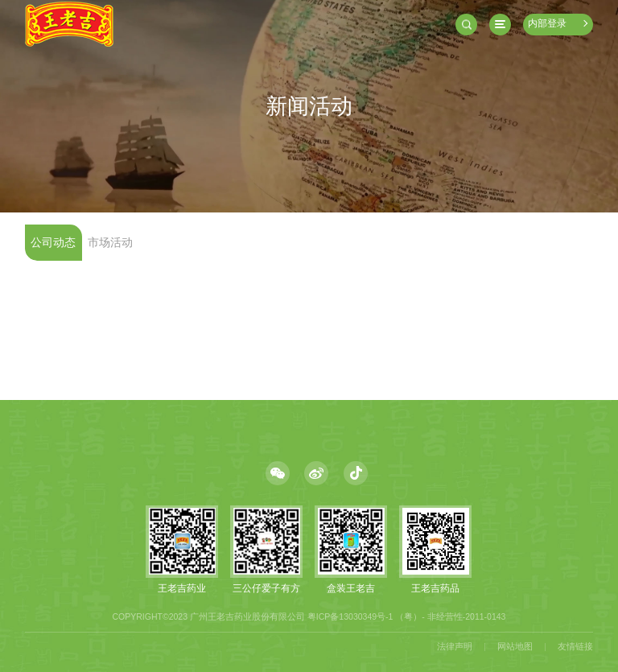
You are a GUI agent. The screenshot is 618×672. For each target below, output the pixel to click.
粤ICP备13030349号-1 (350, 616)
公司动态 (53, 243)
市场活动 (110, 243)
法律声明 (455, 646)
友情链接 (575, 646)
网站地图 (515, 646)
